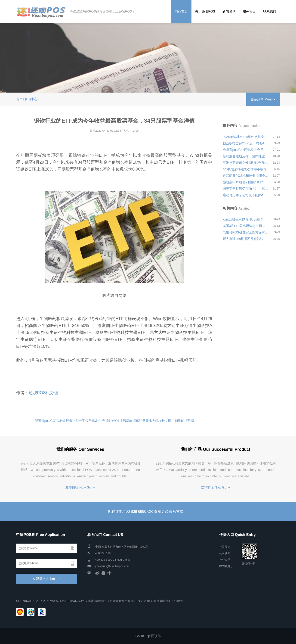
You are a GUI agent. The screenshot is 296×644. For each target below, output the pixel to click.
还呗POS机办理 (43, 393)
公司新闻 (225, 553)
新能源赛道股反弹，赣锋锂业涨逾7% (246, 156)
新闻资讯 (229, 11)
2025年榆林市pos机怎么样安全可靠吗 (246, 137)
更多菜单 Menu (263, 99)
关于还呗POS (205, 11)
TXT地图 (177, 601)
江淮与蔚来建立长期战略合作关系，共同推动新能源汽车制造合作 (246, 163)
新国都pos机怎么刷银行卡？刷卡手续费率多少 (68, 421)
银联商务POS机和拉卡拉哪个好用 (246, 176)
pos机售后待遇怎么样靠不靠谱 (245, 169)
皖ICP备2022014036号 (145, 601)
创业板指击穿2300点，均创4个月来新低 (246, 143)
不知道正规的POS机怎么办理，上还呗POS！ (102, 11)
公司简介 (225, 547)
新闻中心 (31, 99)
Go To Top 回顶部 (148, 636)
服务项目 (249, 11)
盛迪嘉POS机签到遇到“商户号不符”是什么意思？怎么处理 (246, 182)
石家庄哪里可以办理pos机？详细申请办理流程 (246, 219)
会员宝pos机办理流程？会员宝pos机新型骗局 (246, 150)
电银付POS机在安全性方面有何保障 (246, 232)
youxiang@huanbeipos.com (112, 566)
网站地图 (166, 601)
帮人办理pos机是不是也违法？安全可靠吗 (246, 239)
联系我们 (270, 11)
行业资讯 (225, 560)
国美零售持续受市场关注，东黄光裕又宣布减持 (246, 189)
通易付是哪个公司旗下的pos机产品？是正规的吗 (246, 195)
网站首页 (181, 11)
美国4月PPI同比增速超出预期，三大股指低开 (246, 226)
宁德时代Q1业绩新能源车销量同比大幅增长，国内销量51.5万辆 (148, 421)
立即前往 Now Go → (80, 487)
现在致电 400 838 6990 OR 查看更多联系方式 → (148, 512)
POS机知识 (226, 566)
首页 (19, 99)
